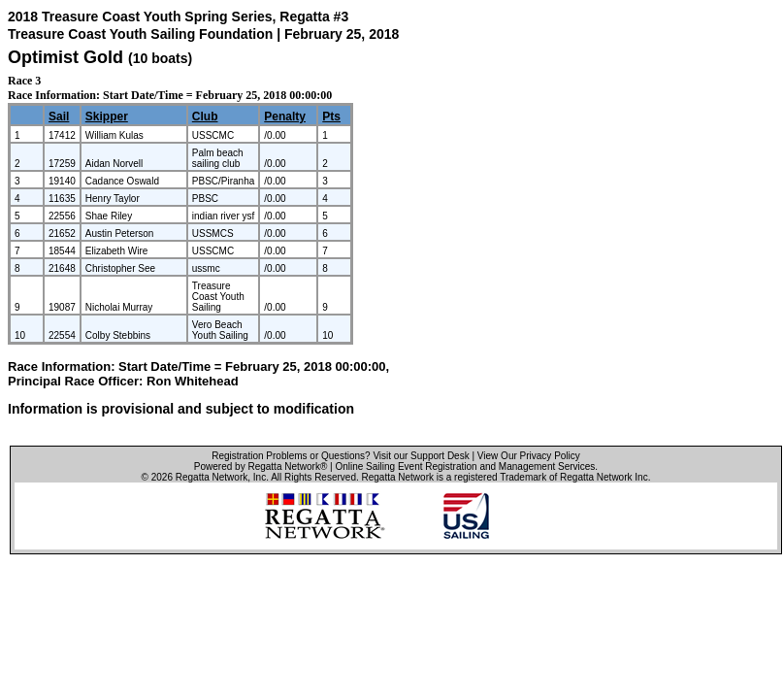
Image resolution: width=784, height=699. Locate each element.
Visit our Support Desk (421, 456)
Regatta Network (212, 477)
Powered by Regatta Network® (261, 466)
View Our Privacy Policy (529, 456)
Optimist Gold (65, 57)
